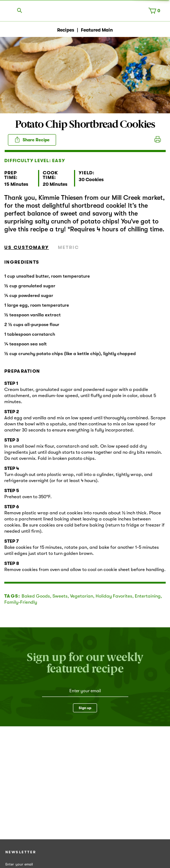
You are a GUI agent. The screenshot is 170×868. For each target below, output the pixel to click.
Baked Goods (36, 596)
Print (158, 140)
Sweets (60, 596)
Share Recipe (32, 140)
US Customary (27, 247)
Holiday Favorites (114, 596)
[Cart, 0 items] (156, 12)
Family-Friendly (21, 602)
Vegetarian (82, 596)
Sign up (85, 708)
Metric (68, 247)
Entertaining (148, 596)
